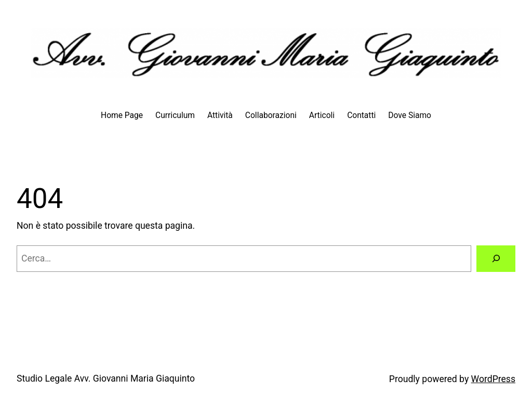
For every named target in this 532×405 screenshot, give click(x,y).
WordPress (493, 379)
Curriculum (175, 115)
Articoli (322, 115)
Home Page (122, 115)
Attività (220, 115)
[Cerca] (496, 259)
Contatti (361, 115)
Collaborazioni (271, 115)
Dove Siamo (410, 115)
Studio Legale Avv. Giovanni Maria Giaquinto (106, 378)
